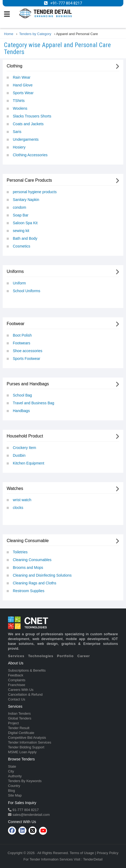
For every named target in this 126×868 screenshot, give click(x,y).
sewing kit (21, 231)
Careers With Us (21, 690)
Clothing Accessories (30, 155)
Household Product (25, 436)
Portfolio (65, 656)
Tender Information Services (30, 742)
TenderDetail (93, 859)
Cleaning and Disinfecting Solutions (42, 575)
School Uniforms (27, 291)
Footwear (16, 324)
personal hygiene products (35, 192)
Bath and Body (25, 238)
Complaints (17, 680)
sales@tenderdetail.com (31, 815)
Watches (15, 488)
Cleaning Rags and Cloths (35, 583)
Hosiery (19, 147)
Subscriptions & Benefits (27, 670)
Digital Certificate (21, 733)
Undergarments (26, 139)
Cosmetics (21, 246)
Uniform (19, 283)
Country (14, 786)
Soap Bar (21, 215)
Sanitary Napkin (26, 200)
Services (16, 656)
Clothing (15, 66)
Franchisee (17, 685)
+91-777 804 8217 (66, 3)
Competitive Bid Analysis (27, 738)
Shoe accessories (28, 351)
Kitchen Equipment (29, 463)
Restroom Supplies (29, 591)
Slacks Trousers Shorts (32, 116)
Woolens (20, 108)
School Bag (22, 395)
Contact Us (17, 699)
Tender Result (19, 728)
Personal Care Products (29, 180)
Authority (15, 776)
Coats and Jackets (28, 124)
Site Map (15, 795)
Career (84, 656)
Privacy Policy (108, 853)
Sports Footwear (27, 359)
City (11, 771)
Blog (11, 791)
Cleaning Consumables (32, 560)
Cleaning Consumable (28, 541)
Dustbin (19, 455)
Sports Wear (23, 93)
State (12, 766)
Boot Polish (22, 335)
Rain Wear (22, 77)
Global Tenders (20, 718)
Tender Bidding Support (26, 747)
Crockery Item (24, 448)
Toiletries (20, 552)
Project (13, 723)
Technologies (41, 656)
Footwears (21, 343)
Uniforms (15, 271)
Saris (17, 132)
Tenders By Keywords (25, 781)
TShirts (19, 101)
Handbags (21, 411)
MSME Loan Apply (22, 752)
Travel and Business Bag (34, 403)
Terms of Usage (82, 853)
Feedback (16, 675)
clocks (18, 508)
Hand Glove (23, 85)
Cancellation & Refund (25, 694)
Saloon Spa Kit (25, 223)
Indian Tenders (19, 713)
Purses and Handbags (28, 384)
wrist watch (22, 500)
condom (19, 207)
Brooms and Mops (28, 568)
